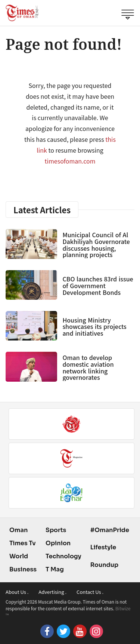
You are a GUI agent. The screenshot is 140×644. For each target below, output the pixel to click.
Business (23, 569)
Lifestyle (103, 547)
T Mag (55, 569)
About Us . (17, 592)
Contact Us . (90, 592)
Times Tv (23, 543)
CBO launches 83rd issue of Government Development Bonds (98, 285)
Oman (18, 530)
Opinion (58, 543)
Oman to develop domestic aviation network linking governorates (88, 367)
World (19, 556)
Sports (56, 530)
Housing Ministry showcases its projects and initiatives (94, 326)
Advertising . (52, 592)
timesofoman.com (70, 161)
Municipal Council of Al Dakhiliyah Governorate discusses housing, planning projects (96, 245)
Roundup (104, 565)
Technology (63, 556)
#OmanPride (110, 530)
